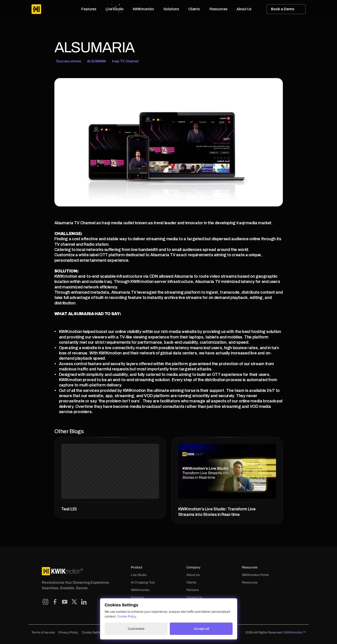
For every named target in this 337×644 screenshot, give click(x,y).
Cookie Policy (126, 616)
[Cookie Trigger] (93, 633)
